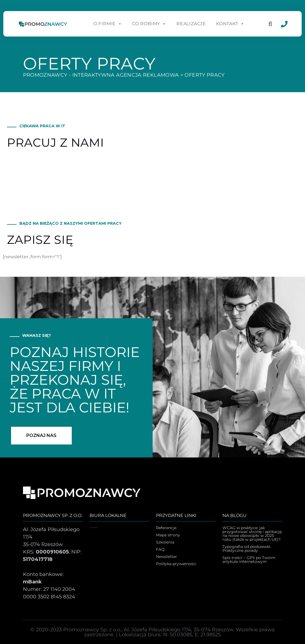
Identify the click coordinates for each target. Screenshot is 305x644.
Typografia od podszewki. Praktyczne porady (247, 549)
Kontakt (230, 24)
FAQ (160, 550)
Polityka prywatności (176, 564)
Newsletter (166, 557)
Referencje (166, 528)
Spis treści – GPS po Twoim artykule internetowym (249, 560)
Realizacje (191, 24)
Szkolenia (165, 542)
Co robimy (149, 24)
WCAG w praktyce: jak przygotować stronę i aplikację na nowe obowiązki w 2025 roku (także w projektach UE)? (252, 534)
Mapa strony (168, 535)
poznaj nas (41, 435)
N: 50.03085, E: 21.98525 (192, 635)
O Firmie (108, 24)
